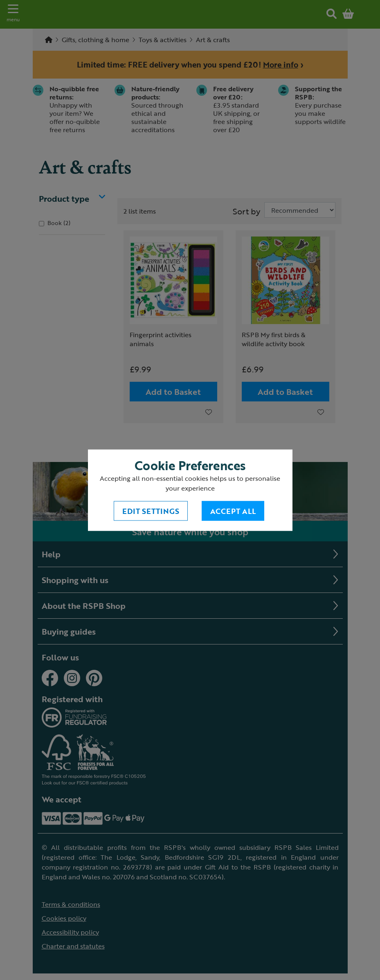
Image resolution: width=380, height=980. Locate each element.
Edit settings (151, 511)
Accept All (233, 511)
